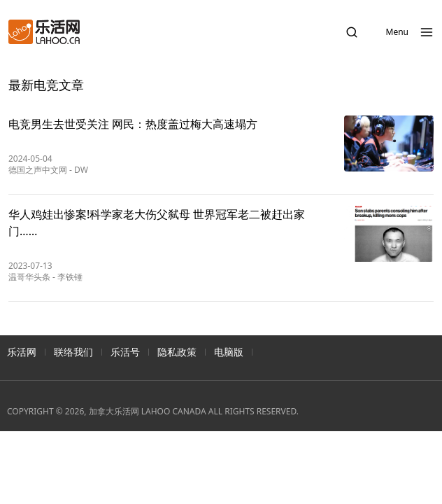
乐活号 (125, 352)
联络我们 (73, 352)
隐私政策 (177, 352)
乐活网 (22, 352)
